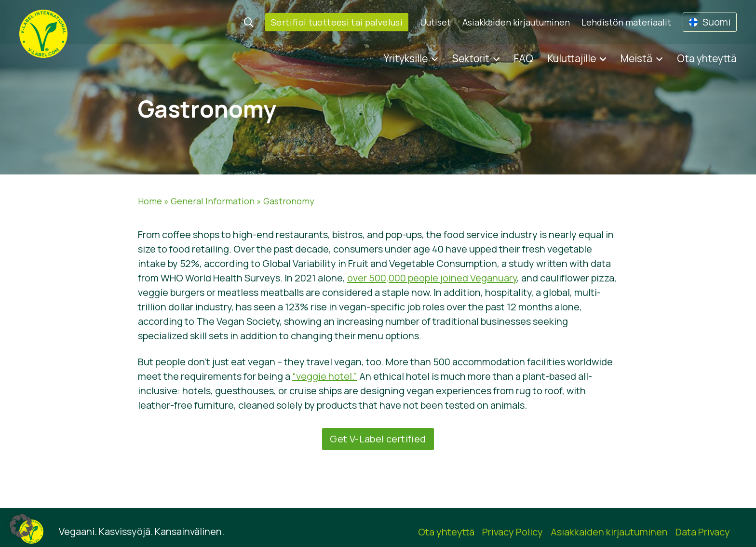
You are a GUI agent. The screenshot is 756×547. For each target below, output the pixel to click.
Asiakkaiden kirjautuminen (516, 22)
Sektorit (471, 58)
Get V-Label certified (378, 439)
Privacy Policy (513, 532)
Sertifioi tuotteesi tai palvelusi (337, 22)
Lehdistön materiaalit (626, 22)
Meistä (636, 58)
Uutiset (435, 22)
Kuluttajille (572, 58)
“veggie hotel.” (325, 376)
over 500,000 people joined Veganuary (432, 278)
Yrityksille (406, 58)
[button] (21, 526)
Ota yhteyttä (707, 58)
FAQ (524, 58)
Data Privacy (703, 532)
